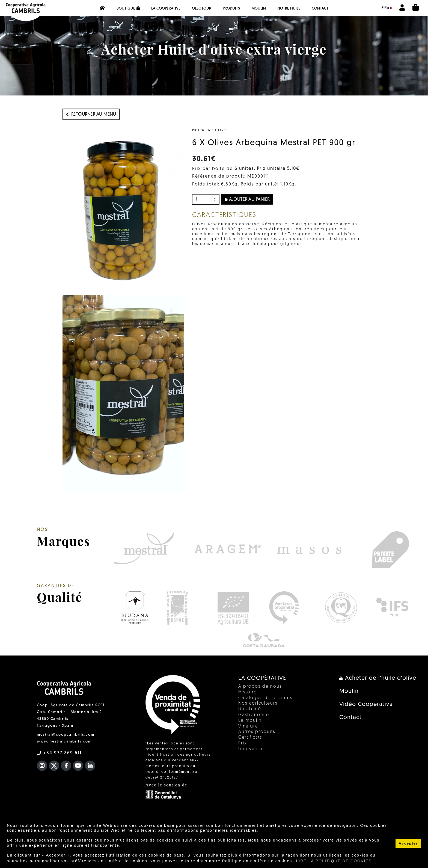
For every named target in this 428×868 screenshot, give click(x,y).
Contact (320, 9)
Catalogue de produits (265, 698)
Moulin (259, 9)
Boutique (128, 8)
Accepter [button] (408, 843)
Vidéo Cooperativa (366, 705)
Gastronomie (254, 715)
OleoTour (202, 9)
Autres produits (257, 732)
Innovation (251, 749)
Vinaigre (248, 726)
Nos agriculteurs (258, 704)
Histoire (248, 692)
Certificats (250, 738)
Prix (243, 743)
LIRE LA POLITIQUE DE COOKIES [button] (334, 861)
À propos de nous (260, 687)
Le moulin (250, 721)
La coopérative (166, 9)
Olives (222, 130)
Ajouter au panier (247, 200)
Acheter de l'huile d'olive (378, 678)
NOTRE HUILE (289, 9)
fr (387, 8)
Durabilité (250, 709)
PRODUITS (231, 9)
